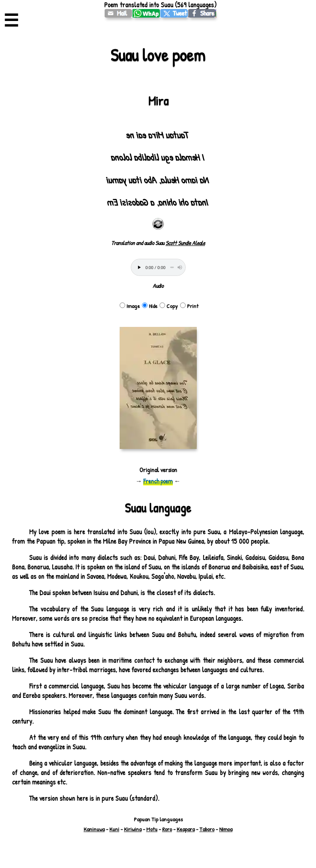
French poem (158, 481)
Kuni (114, 829)
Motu (152, 829)
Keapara (186, 829)
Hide (150, 306)
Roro (167, 829)
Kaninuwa (94, 829)
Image (130, 306)
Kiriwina (133, 829)
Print (189, 306)
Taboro (207, 829)
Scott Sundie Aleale (185, 243)
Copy (169, 306)
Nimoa (226, 829)
